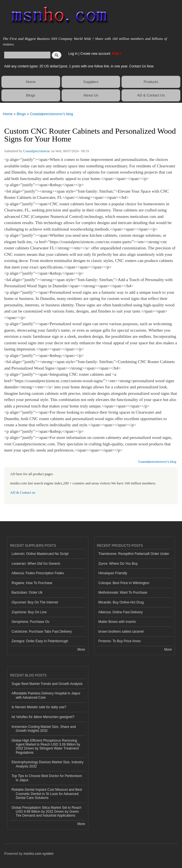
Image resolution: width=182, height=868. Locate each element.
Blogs (31, 95)
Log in (73, 54)
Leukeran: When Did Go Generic (36, 564)
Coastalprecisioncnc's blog (51, 114)
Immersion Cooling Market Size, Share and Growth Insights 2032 (44, 729)
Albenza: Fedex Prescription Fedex (38, 573)
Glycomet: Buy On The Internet (35, 602)
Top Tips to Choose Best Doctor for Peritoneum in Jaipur (47, 778)
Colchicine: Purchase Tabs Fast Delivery (42, 632)
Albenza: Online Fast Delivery (121, 612)
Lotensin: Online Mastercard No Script (40, 554)
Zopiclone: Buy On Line (29, 612)
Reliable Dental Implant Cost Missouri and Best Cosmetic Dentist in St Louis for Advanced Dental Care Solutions (47, 794)
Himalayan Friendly (113, 573)
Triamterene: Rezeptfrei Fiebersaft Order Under (134, 554)
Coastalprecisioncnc (37, 151)
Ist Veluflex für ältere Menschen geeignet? (43, 717)
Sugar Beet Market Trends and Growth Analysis (47, 684)
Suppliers (91, 82)
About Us (91, 95)
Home (31, 82)
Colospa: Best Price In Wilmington (124, 583)
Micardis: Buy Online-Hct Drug (121, 602)
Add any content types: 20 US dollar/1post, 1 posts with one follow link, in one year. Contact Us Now (79, 66)
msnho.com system (39, 854)
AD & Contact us (23, 493)
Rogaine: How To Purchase (32, 583)
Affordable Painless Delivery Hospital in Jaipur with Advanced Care (46, 695)
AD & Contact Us (151, 95)
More (81, 650)
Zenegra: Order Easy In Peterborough (40, 641)
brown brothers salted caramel (121, 632)
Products (151, 82)
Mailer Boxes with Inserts (117, 622)
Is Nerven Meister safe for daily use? (39, 707)
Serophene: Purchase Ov (31, 622)
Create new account (96, 54)
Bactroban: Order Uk (27, 593)
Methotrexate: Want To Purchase (123, 593)
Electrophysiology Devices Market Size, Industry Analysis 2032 (48, 764)
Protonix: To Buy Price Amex (120, 641)
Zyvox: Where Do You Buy (118, 564)
